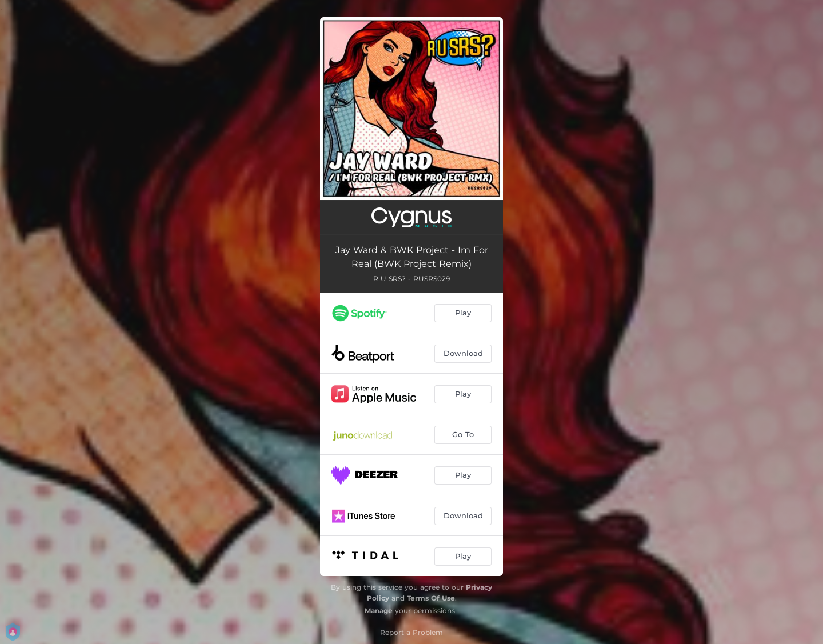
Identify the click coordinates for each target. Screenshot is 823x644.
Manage (379, 611)
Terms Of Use (431, 598)
